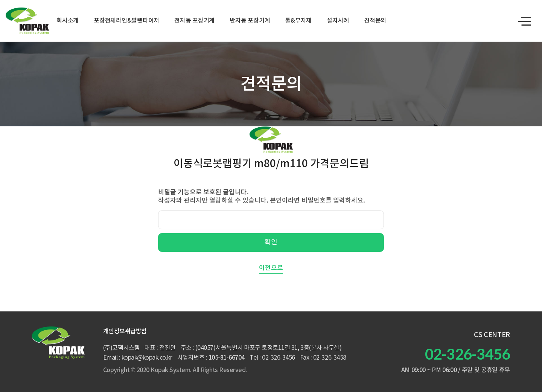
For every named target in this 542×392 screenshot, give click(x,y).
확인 (271, 242)
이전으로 (271, 268)
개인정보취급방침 (125, 331)
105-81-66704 (227, 358)
